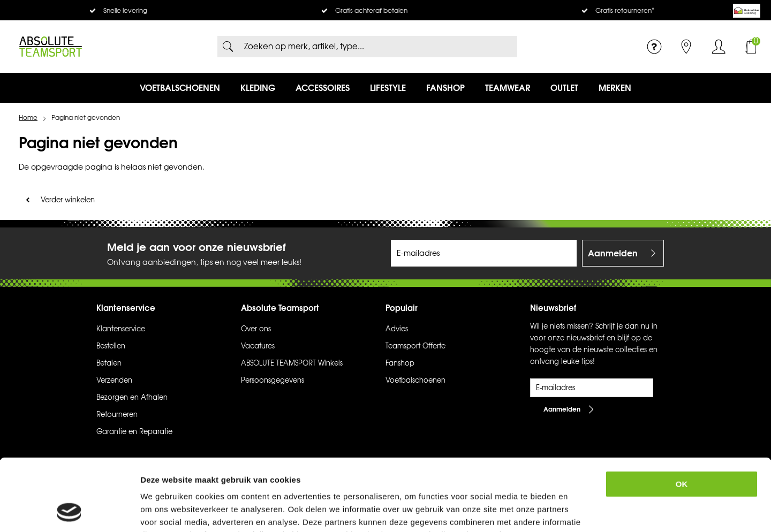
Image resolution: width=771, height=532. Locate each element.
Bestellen (111, 346)
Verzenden (114, 381)
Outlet (564, 88)
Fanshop (445, 88)
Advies (397, 329)
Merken (615, 88)
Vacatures (258, 346)
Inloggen (719, 47)
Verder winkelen (68, 200)
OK (682, 417)
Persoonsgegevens (273, 381)
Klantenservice (121, 329)
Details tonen (586, 511)
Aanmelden (613, 253)
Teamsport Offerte (415, 346)
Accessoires (323, 88)
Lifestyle (388, 88)
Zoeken (228, 47)
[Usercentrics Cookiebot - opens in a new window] (69, 511)
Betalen (109, 363)
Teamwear (508, 88)
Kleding (258, 88)
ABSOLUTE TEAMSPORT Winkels (292, 363)
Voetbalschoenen (180, 88)
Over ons (256, 329)
